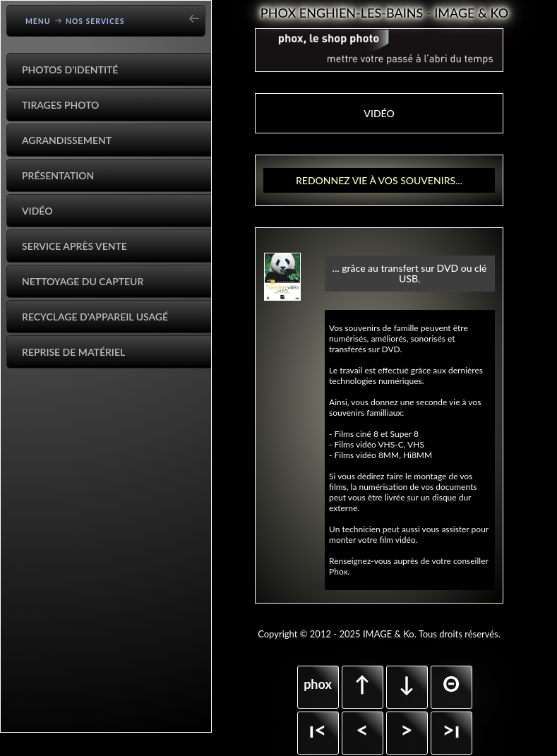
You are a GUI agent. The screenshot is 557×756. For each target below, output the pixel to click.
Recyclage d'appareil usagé (95, 317)
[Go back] (198, 14)
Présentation (58, 175)
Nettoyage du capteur (83, 281)
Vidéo (37, 211)
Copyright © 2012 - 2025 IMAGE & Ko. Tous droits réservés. (379, 634)
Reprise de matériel (73, 352)
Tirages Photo (60, 105)
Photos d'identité (70, 70)
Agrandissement (67, 140)
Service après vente (74, 246)
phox (318, 684)
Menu (38, 21)
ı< (317, 729)
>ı (451, 729)
